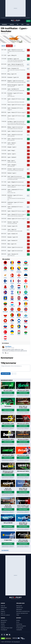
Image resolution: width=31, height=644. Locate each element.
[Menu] (2, 21)
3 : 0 (28, 105)
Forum (28, 24)
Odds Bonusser (20, 608)
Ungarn (19, 334)
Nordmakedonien (19, 312)
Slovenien (5, 329)
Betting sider (19, 606)
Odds (22, 24)
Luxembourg (12, 306)
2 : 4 (28, 50)
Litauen (5, 306)
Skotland (19, 323)
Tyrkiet (5, 334)
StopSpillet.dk (28, 18)
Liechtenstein (26, 300)
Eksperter (3, 611)
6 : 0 (28, 154)
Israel (12, 295)
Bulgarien (26, 271)
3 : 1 (28, 161)
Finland (5, 283)
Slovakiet (26, 323)
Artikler (2, 609)
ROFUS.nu (13, 18)
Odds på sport (4, 608)
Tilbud (18, 615)
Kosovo (5, 300)
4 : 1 (28, 93)
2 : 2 (28, 65)
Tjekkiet (26, 329)
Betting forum (4, 620)
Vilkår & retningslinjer (21, 626)
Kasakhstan (26, 295)
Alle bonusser (5, 550)
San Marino (26, 317)
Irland (26, 289)
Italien (19, 295)
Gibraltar (5, 289)
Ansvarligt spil (4, 630)
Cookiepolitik (19, 630)
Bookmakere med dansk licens (23, 611)
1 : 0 (28, 74)
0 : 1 (28, 116)
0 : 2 (28, 56)
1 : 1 (28, 135)
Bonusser (12, 24)
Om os (18, 622)
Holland (19, 289)
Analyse (3, 46)
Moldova (26, 306)
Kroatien (12, 300)
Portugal (12, 317)
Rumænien (19, 317)
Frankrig (12, 283)
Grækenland (12, 289)
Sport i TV (3, 613)
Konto (28, 21)
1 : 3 (28, 143)
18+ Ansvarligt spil (16, 642)
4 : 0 (28, 147)
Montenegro (5, 312)
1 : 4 (28, 122)
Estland (26, 278)
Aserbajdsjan (26, 265)
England (19, 278)
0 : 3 (28, 108)
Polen (5, 317)
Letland (19, 300)
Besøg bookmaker (8, 393)
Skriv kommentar (6, 374)
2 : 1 (28, 85)
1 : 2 (28, 165)
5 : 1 (28, 186)
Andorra (12, 265)
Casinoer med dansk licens (22, 613)
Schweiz (5, 323)
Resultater (9, 46)
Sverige (19, 329)
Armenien (19, 265)
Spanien (12, 329)
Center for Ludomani (5, 615)
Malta (19, 306)
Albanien (5, 265)
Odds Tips (3, 606)
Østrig (5, 340)
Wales (26, 334)
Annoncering (19, 624)
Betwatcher (3, 622)
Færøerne (19, 283)
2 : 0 (28, 78)
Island (5, 295)
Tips (18, 24)
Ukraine (12, 334)
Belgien (12, 271)
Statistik (3, 624)
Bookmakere (4, 24)
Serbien (12, 323)
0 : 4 (28, 59)
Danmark (12, 278)
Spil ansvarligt (5, 18)
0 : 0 (28, 207)
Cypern (5, 278)
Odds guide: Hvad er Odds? (7, 628)
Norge (26, 312)
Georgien (26, 283)
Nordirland (12, 312)
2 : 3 (28, 177)
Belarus (5, 271)
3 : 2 (28, 127)
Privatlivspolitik (20, 628)
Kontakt (18, 620)
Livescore (3, 626)
